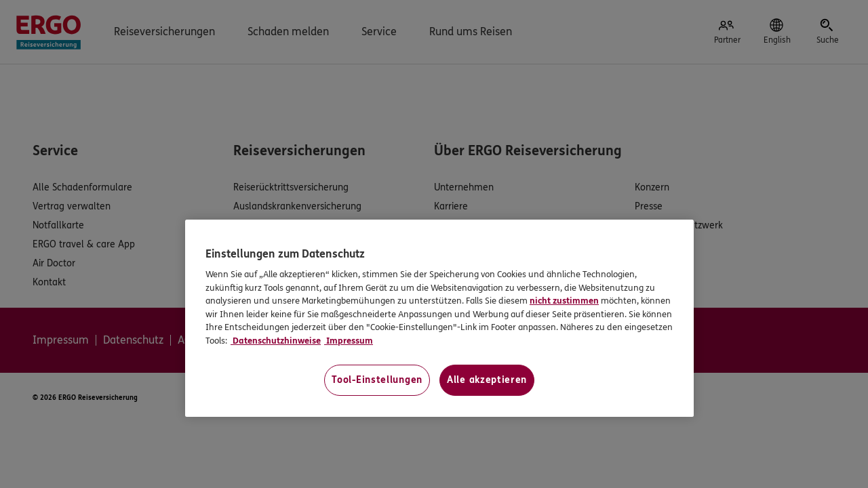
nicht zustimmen (564, 301)
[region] (439, 318)
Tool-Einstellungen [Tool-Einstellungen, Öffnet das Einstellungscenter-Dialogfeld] (377, 380)
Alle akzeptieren (487, 380)
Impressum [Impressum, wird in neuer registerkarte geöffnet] (349, 341)
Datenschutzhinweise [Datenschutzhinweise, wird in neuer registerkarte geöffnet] (276, 341)
